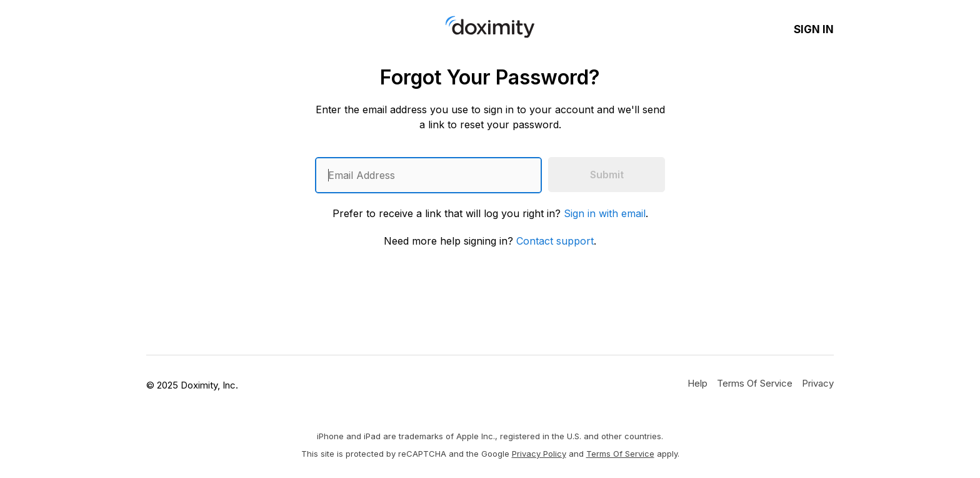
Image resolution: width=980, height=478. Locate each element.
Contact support (555, 241)
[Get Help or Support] (697, 383)
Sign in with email (605, 213)
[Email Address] (428, 175)
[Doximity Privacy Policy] (818, 383)
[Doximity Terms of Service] (755, 383)
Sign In (814, 29)
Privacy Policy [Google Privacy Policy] (539, 454)
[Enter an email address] (428, 175)
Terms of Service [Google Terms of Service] (620, 454)
